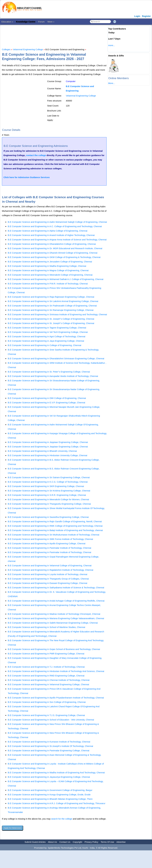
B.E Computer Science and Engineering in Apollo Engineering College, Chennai (47, 543)
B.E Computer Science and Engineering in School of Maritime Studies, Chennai (46, 627)
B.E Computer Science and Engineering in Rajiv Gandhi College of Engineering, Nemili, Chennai (55, 521)
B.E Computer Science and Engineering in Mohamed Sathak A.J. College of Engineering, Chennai (56, 279)
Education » (7, 22)
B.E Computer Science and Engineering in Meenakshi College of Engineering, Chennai (50, 275)
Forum (41, 22)
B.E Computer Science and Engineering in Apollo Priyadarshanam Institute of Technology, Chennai (56, 698)
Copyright (77, 842)
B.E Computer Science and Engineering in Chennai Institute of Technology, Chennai (49, 680)
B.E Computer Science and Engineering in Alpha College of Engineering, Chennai (48, 231)
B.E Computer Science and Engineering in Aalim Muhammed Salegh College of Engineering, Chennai (57, 222)
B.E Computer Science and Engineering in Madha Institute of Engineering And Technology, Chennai (56, 772)
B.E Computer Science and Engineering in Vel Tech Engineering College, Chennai (48, 332)
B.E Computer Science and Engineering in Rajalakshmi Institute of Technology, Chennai (50, 570)
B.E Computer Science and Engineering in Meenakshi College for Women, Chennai (48, 499)
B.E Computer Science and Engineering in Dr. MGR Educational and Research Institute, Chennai (55, 248)
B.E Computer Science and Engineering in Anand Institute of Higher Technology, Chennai (51, 235)
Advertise (121, 842)
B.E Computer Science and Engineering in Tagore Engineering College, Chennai (47, 328)
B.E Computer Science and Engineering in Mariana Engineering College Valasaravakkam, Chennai (56, 618)
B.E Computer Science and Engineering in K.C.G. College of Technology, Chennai (48, 482)
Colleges (6, 49)
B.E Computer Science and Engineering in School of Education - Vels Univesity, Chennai (51, 720)
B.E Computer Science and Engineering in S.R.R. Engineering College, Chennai (47, 495)
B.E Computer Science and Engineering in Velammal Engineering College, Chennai (48, 684)
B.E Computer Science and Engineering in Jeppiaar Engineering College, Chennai (48, 442)
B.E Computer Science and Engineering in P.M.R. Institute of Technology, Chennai (48, 284)
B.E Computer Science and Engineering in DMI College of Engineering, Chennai (47, 398)
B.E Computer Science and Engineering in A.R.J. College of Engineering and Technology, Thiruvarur (57, 803)
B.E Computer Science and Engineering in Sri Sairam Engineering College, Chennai (49, 477)
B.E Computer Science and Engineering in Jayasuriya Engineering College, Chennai (49, 777)
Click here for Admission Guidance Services (27, 177)
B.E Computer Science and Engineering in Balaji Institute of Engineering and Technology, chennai (55, 530)
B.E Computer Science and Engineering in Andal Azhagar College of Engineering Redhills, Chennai (56, 601)
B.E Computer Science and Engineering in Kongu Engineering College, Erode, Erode (49, 795)
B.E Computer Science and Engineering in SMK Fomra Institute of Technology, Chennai (50, 539)
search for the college (62, 819)
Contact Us (65, 842)
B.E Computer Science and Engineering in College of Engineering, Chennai (44, 345)
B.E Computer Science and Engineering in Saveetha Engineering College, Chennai (48, 517)
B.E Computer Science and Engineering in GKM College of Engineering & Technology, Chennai (54, 257)
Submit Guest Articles (35, 842)
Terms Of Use (107, 842)
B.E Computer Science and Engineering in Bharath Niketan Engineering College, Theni (50, 799)
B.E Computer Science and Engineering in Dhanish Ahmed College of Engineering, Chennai (53, 253)
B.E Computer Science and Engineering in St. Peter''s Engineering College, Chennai (49, 372)
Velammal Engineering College (28, 49)
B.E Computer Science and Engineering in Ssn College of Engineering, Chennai (47, 702)
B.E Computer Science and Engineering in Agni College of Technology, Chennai (47, 336)
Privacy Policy (91, 842)
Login (137, 16)
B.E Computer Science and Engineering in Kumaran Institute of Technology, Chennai (49, 742)
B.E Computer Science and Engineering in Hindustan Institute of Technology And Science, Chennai (56, 671)
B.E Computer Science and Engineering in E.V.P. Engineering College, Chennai (46, 403)
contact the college (36, 155)
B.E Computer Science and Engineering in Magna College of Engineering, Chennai (48, 270)
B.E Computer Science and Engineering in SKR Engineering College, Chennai (46, 486)
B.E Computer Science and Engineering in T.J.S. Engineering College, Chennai (46, 715)
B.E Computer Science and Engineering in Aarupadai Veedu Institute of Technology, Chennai (53, 376)
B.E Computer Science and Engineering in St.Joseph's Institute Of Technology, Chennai (50, 746)
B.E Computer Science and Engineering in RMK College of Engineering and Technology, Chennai (55, 526)
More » (51, 22)
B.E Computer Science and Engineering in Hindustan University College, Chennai (47, 455)
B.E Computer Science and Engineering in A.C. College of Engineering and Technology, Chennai (55, 226)
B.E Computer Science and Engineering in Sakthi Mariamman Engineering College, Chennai (53, 623)
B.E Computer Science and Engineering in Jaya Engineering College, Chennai (46, 341)
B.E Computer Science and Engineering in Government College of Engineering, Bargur (50, 790)
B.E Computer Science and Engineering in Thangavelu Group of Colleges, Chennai (48, 579)
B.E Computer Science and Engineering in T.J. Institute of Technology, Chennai (46, 667)
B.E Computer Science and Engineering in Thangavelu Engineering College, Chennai (49, 504)
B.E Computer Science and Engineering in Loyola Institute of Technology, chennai (47, 574)
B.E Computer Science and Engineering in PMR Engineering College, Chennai (46, 654)
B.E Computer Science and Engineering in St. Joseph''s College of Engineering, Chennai (51, 319)
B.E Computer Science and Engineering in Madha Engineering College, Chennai (47, 266)
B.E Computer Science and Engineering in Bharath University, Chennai (42, 451)
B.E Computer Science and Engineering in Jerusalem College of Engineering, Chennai (50, 262)
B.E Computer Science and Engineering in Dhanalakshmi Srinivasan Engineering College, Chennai (56, 358)
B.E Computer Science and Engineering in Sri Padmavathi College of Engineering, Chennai (52, 306)
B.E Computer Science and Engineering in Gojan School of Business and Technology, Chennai (54, 649)
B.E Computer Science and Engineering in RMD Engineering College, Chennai (46, 676)
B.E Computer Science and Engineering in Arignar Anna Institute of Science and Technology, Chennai (57, 240)
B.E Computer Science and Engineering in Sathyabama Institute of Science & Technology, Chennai (56, 588)
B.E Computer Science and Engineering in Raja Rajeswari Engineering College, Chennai (51, 297)
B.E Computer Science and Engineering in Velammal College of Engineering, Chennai (50, 565)
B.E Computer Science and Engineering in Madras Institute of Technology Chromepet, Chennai (54, 614)
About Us (52, 842)
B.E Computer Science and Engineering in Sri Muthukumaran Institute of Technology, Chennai (54, 535)
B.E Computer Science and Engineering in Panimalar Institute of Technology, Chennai (49, 548)
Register (146, 16)
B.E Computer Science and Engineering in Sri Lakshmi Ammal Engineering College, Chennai (53, 301)
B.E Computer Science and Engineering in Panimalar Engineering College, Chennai (49, 750)
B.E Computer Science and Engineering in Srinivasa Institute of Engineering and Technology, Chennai (57, 314)
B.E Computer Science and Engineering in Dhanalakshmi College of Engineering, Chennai (52, 244)
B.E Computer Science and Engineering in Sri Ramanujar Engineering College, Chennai (51, 310)
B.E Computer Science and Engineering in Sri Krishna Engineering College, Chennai (49, 491)
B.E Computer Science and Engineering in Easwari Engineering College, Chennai (47, 583)
